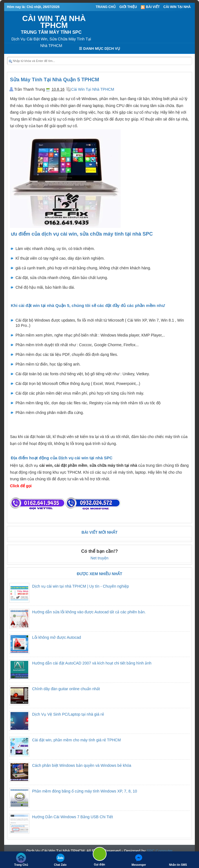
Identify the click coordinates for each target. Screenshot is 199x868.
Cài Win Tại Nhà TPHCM (93, 89)
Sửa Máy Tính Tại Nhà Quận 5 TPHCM (55, 80)
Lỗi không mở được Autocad (57, 637)
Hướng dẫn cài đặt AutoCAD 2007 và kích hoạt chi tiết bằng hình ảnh (92, 663)
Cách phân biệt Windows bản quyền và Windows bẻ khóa (82, 765)
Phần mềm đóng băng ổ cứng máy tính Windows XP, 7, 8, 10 (85, 791)
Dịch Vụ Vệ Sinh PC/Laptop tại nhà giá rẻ (68, 714)
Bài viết (150, 7)
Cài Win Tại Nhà (177, 7)
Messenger (139, 860)
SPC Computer (160, 851)
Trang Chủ (106, 7)
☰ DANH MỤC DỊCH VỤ (99, 49)
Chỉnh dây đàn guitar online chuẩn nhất (66, 689)
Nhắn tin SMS (178, 860)
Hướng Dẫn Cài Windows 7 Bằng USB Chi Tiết (73, 817)
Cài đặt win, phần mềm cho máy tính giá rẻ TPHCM (76, 740)
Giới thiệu (128, 7)
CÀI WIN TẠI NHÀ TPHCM (54, 22)
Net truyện (99, 558)
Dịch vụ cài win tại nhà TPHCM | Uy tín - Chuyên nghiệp (81, 586)
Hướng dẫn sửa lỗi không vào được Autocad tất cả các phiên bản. (89, 612)
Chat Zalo (60, 860)
